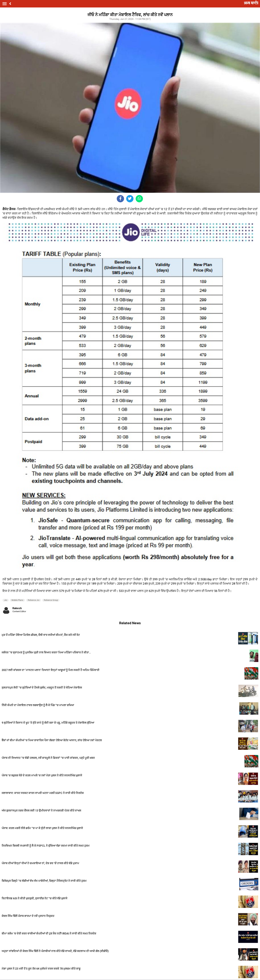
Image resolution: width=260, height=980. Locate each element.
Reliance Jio (34, 600)
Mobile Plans (17, 600)
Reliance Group (51, 600)
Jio (6, 600)
